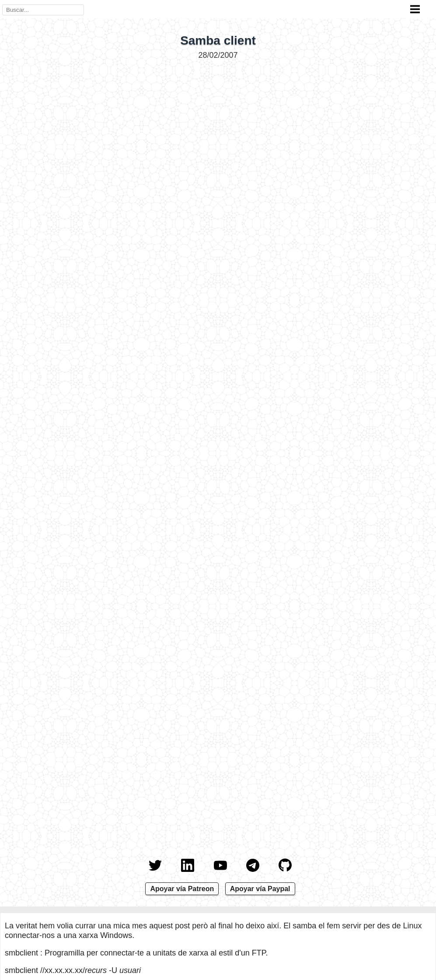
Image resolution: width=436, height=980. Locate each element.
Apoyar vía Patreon (182, 889)
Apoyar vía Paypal (260, 889)
